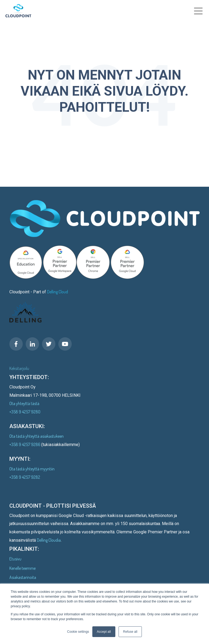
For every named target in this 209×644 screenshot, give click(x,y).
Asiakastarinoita (23, 577)
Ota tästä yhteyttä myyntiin (32, 469)
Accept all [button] (104, 632)
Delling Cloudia (49, 540)
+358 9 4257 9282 (25, 477)
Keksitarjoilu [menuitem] (19, 368)
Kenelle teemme (22, 568)
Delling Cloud (58, 292)
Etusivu (15, 559)
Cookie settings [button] (78, 632)
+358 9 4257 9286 (25, 444)
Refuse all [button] (130, 632)
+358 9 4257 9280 (25, 412)
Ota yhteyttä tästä (24, 403)
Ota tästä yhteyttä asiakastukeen (37, 436)
